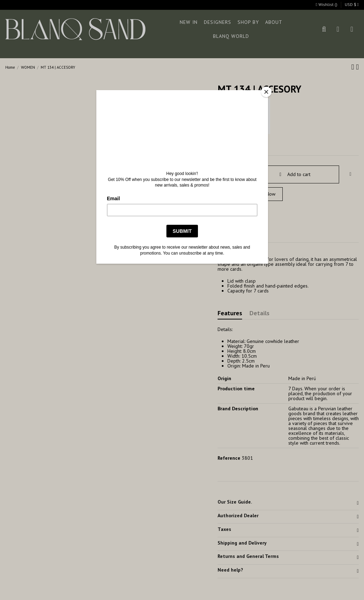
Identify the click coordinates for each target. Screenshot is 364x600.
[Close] (266, 92)
